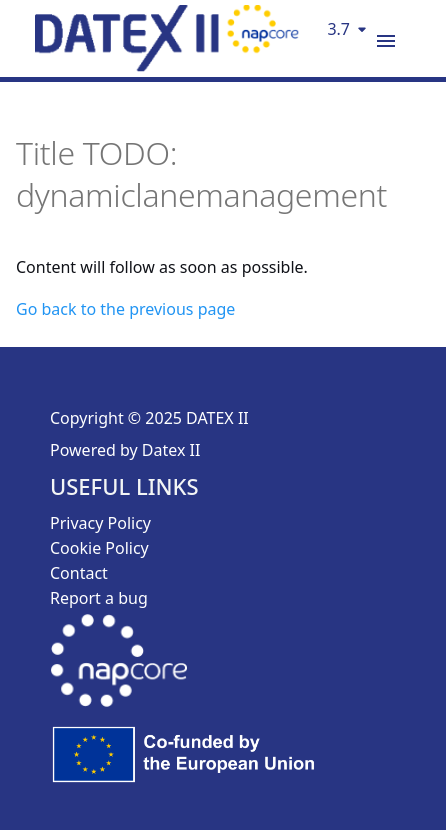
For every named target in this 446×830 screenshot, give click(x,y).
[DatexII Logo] (167, 65)
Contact (79, 573)
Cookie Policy (99, 548)
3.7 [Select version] (338, 29)
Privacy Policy (100, 523)
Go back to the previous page (125, 309)
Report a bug (99, 598)
